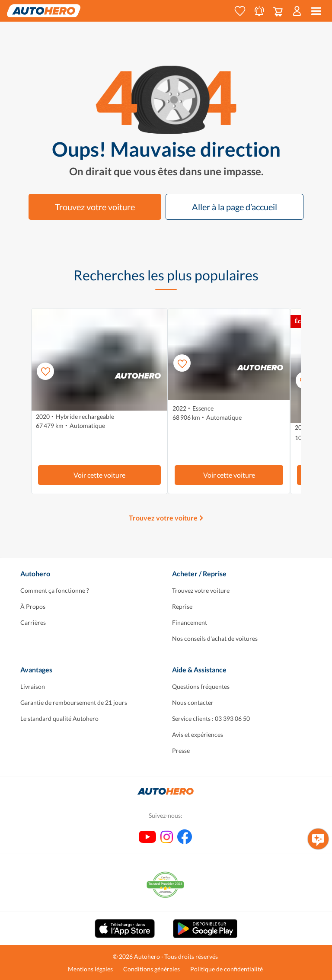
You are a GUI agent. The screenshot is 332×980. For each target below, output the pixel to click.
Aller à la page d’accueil (235, 207)
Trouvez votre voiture (95, 207)
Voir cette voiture (99, 475)
